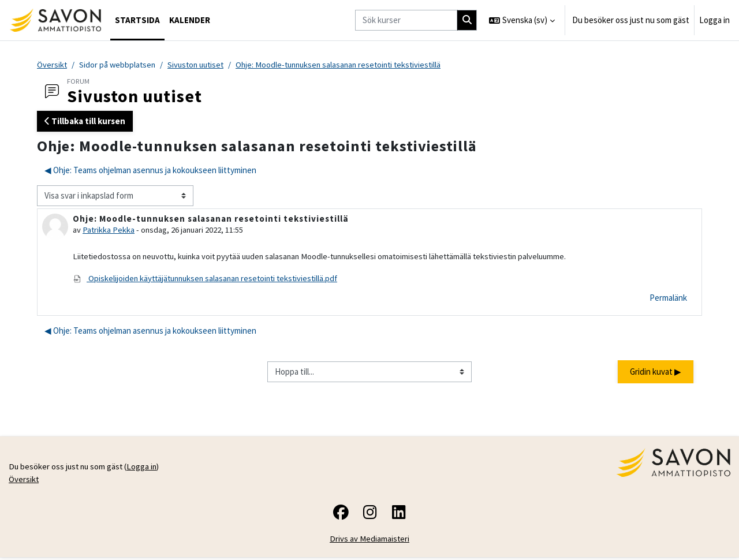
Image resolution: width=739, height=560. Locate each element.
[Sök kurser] (406, 20)
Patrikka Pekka (109, 231)
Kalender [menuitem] (190, 20)
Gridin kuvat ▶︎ (656, 373)
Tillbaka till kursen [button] (85, 122)
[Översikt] (55, 20)
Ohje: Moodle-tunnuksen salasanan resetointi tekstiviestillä (349, 65)
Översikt (52, 65)
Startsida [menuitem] (137, 20)
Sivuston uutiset (200, 65)
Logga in (714, 20)
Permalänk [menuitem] (668, 299)
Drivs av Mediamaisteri (370, 542)
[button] (522, 20)
